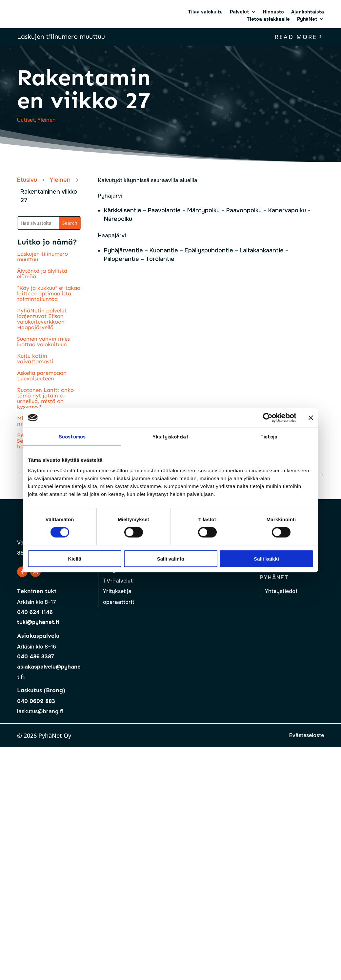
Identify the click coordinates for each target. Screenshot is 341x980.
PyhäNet (307, 19)
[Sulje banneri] (311, 418)
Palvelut (240, 12)
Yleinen (47, 120)
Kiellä (74, 558)
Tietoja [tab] (269, 437)
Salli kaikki (266, 558)
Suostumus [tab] (72, 437)
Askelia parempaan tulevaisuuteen (42, 376)
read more (296, 37)
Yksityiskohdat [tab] (170, 437)
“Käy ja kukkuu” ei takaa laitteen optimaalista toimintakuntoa (49, 293)
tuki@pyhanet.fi (38, 622)
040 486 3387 (36, 657)
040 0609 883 (36, 701)
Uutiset (26, 120)
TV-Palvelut (118, 581)
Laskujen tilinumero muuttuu (61, 36)
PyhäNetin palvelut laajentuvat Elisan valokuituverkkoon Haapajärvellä (42, 319)
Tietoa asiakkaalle (268, 19)
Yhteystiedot (281, 591)
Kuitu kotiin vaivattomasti (35, 359)
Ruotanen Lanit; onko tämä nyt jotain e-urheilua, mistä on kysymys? (45, 398)
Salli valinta (171, 558)
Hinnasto (273, 12)
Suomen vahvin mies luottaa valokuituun (43, 341)
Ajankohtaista (308, 12)
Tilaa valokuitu (205, 12)
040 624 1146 (35, 612)
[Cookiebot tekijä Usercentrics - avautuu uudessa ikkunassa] (268, 418)
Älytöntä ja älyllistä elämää (42, 274)
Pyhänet (274, 577)
